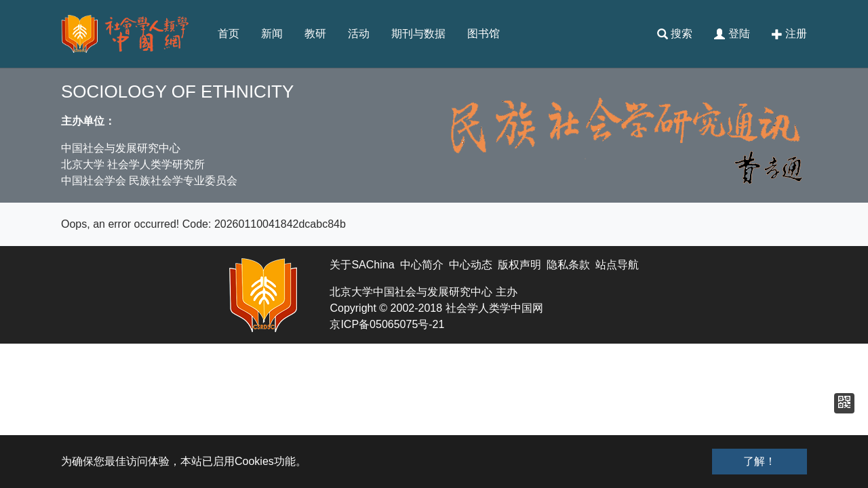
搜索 (675, 34)
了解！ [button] (759, 461)
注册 (789, 34)
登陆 (732, 34)
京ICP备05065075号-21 (387, 324)
